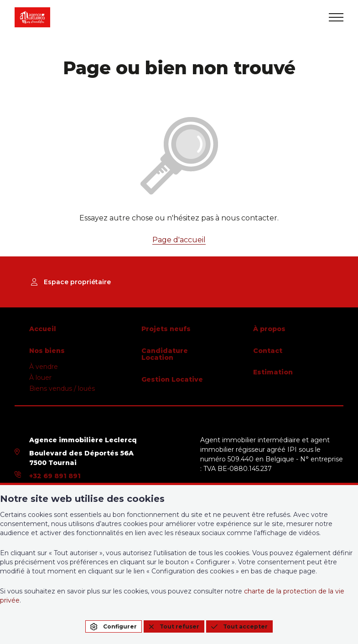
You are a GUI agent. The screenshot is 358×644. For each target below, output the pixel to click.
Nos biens (47, 351)
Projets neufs (166, 329)
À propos (269, 329)
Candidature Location (165, 354)
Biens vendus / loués (62, 388)
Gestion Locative (172, 379)
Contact (268, 351)
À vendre (44, 367)
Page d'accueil (179, 240)
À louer (40, 378)
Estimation (273, 372)
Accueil (43, 329)
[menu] (336, 17)
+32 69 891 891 (55, 476)
